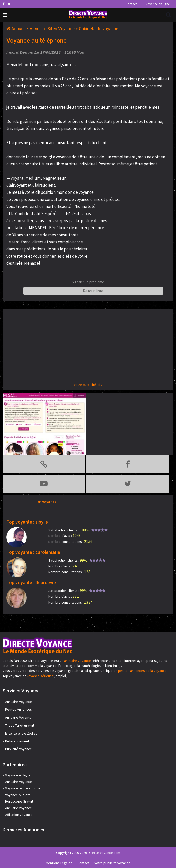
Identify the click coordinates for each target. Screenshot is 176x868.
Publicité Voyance (19, 749)
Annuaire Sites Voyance (52, 29)
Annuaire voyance (19, 782)
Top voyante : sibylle (27, 522)
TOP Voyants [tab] (45, 502)
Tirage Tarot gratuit (20, 725)
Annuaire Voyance (19, 702)
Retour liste (93, 291)
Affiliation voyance (19, 815)
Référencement (17, 741)
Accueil (18, 29)
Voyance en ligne (158, 4)
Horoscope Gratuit (19, 801)
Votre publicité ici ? (88, 385)
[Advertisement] (88, 347)
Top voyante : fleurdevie (31, 582)
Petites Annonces (19, 709)
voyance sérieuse (40, 676)
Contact (131, 4)
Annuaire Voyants (18, 717)
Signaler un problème (88, 282)
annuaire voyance (77, 661)
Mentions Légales (59, 863)
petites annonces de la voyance (142, 671)
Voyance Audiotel (18, 795)
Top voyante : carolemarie (33, 552)
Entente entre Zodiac (21, 733)
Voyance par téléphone (23, 788)
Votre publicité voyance (112, 863)
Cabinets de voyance (99, 29)
